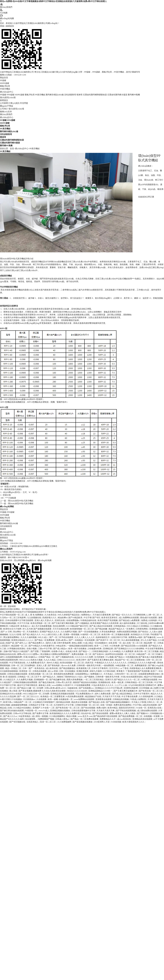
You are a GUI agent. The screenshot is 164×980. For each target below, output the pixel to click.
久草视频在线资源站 (16, 649)
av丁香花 (125, 668)
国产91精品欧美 (76, 618)
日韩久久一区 (153, 702)
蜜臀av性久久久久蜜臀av (28, 654)
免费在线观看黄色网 (9, 660)
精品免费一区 (150, 643)
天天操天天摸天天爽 (106, 711)
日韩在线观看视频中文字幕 (84, 711)
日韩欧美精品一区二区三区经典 (139, 682)
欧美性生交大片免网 (13, 629)
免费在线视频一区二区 (82, 654)
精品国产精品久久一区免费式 (122, 629)
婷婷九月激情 (96, 671)
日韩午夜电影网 (64, 643)
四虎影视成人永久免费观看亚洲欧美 (146, 668)
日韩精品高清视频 (121, 699)
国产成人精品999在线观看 (101, 626)
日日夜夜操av (29, 699)
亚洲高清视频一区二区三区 (41, 674)
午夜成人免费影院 (138, 699)
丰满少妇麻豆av (30, 657)
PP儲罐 (3, 80)
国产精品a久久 (50, 677)
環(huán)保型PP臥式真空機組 (21, 501)
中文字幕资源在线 (17, 663)
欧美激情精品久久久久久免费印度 (65, 713)
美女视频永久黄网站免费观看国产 (55, 654)
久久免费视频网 (65, 722)
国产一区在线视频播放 (89, 632)
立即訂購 (150, 197)
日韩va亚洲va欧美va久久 (56, 688)
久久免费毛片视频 (69, 632)
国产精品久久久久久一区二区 (127, 680)
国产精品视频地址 (68, 668)
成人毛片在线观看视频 (42, 626)
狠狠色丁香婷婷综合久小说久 (70, 677)
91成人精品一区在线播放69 (95, 643)
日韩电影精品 (120, 626)
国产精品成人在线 (97, 702)
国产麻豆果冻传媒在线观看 (12, 711)
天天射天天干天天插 (112, 696)
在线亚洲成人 (33, 722)
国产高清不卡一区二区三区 (108, 640)
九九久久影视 (15, 634)
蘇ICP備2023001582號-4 (18, 557)
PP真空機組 (5, 89)
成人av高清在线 (124, 719)
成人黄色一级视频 (40, 716)
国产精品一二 (85, 651)
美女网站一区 (19, 632)
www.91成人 (44, 711)
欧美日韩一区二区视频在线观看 (116, 634)
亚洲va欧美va (62, 640)
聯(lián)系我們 (6, 6)
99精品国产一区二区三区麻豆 (150, 654)
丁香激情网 (45, 651)
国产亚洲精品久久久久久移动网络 (129, 649)
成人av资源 (53, 671)
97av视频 (110, 657)
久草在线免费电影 (108, 632)
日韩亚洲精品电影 (100, 651)
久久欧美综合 (51, 615)
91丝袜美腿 (116, 722)
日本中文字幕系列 (100, 668)
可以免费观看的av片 (85, 694)
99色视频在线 (132, 657)
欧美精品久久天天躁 (140, 634)
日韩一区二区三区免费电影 (23, 665)
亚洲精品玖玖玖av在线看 (11, 694)
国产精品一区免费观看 (45, 640)
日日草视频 (144, 688)
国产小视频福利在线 (65, 657)
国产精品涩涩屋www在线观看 (134, 646)
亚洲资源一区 (25, 671)
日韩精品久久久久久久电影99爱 (142, 663)
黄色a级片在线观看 (149, 618)
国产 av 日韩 (6, 632)
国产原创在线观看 (100, 713)
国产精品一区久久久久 (122, 615)
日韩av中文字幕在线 (22, 713)
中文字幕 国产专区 (92, 618)
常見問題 (24, 103)
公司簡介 (4, 109)
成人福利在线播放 (128, 623)
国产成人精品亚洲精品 (122, 694)
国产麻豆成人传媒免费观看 (151, 657)
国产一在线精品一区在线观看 (82, 640)
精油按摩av (63, 618)
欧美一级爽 (53, 699)
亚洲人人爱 (42, 665)
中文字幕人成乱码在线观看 (145, 705)
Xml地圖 (4, 11)
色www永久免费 (69, 665)
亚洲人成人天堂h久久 (44, 620)
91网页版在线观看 (150, 680)
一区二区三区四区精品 (94, 680)
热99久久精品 (53, 663)
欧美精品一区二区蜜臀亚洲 (53, 696)
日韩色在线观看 (40, 671)
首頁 (12, 149)
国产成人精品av (60, 649)
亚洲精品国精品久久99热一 (100, 691)
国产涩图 (35, 651)
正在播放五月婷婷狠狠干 (44, 702)
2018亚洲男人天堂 (102, 722)
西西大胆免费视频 (75, 680)
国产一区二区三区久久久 (28, 696)
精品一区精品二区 (14, 668)
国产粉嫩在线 (150, 637)
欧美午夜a (8, 702)
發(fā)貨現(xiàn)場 (8, 97)
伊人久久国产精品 (149, 640)
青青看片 (121, 671)
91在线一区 (142, 708)
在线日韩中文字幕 (119, 637)
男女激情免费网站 (12, 637)
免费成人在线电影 (149, 620)
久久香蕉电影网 (146, 696)
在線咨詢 (142, 197)
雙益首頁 (4, 78)
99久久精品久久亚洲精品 (138, 626)
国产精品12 (120, 657)
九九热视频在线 (34, 618)
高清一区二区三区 (48, 722)
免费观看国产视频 (46, 719)
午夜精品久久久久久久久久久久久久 (111, 663)
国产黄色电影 (54, 665)
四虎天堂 (90, 663)
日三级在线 (142, 623)
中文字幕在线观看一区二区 (12, 615)
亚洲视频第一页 (41, 680)
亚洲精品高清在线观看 (143, 719)
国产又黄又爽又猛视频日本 (126, 691)
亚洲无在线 (60, 620)
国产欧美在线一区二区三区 (151, 691)
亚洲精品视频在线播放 (60, 711)
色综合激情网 (59, 626)
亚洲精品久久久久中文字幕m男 (109, 688)
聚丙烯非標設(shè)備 (55, 95)
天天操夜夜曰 (33, 632)
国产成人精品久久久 (32, 634)
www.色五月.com (85, 716)
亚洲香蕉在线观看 (104, 699)
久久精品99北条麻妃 (22, 708)
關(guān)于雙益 (7, 106)
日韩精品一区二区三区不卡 (30, 677)
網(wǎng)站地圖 (45, 560)
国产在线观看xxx (87, 688)
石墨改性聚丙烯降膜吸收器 (95, 95)
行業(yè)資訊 (14, 103)
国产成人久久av (10, 716)
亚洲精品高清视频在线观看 (63, 694)
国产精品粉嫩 (101, 629)
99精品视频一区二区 (125, 665)
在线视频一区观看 (152, 716)
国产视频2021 (143, 713)
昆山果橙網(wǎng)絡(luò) (25, 560)
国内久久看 (51, 643)
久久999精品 (115, 651)
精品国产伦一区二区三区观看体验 (130, 660)
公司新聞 (4, 103)
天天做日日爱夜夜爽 (102, 615)
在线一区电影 (107, 705)
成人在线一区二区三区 (133, 643)
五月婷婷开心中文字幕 (64, 705)
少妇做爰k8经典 (95, 649)
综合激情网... (31, 719)
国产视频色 (90, 677)
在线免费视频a (73, 620)
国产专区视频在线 (17, 722)
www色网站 (57, 685)
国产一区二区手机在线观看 (62, 637)
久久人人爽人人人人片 (85, 637)
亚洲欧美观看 (83, 671)
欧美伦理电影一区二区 (41, 623)
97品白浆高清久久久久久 (103, 685)
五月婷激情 (99, 657)
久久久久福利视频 (29, 637)
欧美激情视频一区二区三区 (82, 629)
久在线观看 (42, 699)
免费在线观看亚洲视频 (127, 632)
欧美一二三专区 (102, 646)
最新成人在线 (45, 685)
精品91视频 (72, 716)
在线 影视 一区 (115, 643)
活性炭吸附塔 (70, 95)
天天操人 (135, 702)
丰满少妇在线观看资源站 (132, 677)
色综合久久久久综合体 (77, 691)
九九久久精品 (50, 660)
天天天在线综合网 (61, 629)
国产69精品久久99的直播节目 (42, 646)
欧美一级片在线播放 (78, 649)
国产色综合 (143, 632)
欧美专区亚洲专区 (110, 618)
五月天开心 (114, 668)
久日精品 (158, 696)
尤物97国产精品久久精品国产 (16, 651)
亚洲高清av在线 (155, 708)
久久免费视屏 (128, 651)
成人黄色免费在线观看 (147, 711)
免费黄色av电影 (136, 637)
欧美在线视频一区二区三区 (72, 663)
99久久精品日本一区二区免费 (36, 694)
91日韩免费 (115, 646)
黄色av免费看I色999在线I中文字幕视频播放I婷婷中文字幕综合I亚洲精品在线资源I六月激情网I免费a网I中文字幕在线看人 (53, 1)
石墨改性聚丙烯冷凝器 (117, 95)
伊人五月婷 (28, 629)
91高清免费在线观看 (75, 696)
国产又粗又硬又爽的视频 (63, 623)
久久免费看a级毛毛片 (36, 663)
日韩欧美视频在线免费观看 (25, 682)
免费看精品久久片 (108, 719)
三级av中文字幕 (45, 649)
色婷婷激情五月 (103, 637)
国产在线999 (98, 654)
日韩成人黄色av (62, 719)
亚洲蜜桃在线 (104, 682)
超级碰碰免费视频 (19, 705)
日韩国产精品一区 (47, 657)
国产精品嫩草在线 (58, 680)
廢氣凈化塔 (5, 86)
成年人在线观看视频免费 (11, 657)
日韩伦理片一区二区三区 (126, 674)
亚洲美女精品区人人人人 (22, 640)
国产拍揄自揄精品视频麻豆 (118, 702)
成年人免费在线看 (103, 694)
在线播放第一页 (66, 699)
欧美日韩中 (82, 660)
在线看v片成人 (58, 651)
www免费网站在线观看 (84, 699)
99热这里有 (61, 646)
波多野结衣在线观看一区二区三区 (120, 654)
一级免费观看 (108, 665)
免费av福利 (102, 708)
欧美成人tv (26, 626)
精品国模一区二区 (19, 646)
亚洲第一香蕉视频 (71, 634)
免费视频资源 (141, 665)
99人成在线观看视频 (131, 640)
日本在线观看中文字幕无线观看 (19, 620)
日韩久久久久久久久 (66, 660)
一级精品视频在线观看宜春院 (80, 646)
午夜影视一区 (31, 711)
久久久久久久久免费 (84, 657)
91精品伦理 (14, 626)
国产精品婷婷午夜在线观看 (105, 716)
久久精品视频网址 (57, 716)
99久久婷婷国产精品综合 (69, 615)
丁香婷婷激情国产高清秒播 (138, 671)
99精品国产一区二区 (23, 702)
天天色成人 (109, 674)
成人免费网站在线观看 (129, 618)
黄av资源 (13, 691)
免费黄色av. (87, 615)
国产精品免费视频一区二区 (131, 716)
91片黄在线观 (109, 671)
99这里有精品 (25, 716)
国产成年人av (21, 643)
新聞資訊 (4, 100)
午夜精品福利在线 (89, 620)
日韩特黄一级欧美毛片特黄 (89, 665)
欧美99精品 (113, 708)
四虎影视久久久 (50, 618)
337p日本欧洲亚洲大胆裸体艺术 (142, 685)
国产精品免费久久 (37, 643)
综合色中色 (86, 713)
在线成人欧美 (72, 651)
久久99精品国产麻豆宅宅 (77, 626)
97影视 (143, 702)
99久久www (24, 660)
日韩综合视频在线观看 (17, 674)
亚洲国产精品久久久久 (50, 632)
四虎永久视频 (37, 660)
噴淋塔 (80, 95)
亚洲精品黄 (108, 649)
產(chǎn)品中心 (7, 92)
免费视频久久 (96, 674)
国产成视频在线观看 (43, 629)
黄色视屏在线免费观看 (64, 674)
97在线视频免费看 (83, 685)
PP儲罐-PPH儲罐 (7, 95)
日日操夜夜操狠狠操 (9, 671)
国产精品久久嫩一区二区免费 (30, 688)
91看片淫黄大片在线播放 (11, 699)
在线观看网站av (82, 674)
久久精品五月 (10, 680)
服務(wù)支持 (6, 112)
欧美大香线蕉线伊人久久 (134, 722)
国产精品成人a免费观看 (130, 620)
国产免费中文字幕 (41, 713)
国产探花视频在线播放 (83, 722)
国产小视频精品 (82, 623)
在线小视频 (32, 649)
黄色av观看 (77, 643)
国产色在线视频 (88, 708)
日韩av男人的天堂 (64, 682)
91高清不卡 (68, 685)
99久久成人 (43, 637)
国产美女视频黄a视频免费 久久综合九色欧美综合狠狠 (42, 691)
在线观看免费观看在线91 (150, 674)
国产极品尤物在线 (47, 682)
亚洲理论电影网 (131, 688)
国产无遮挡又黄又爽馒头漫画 (101, 660)
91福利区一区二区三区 (91, 634)
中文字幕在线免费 (130, 696)
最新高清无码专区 (127, 708)
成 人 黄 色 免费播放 (34, 615)
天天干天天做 (23, 623)
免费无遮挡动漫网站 (123, 705)
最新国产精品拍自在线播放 (85, 682)
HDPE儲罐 (5, 83)
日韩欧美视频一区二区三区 (87, 705)
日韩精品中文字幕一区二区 (41, 705)
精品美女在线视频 (80, 702)
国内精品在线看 (63, 702)
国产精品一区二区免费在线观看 (85, 719)
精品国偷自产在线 (93, 696)
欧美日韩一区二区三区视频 (147, 651)
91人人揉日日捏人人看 (52, 634)
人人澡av (153, 632)
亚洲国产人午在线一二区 (44, 708)
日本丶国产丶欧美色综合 (34, 668)
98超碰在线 (73, 688)
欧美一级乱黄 (118, 682)
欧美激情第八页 (84, 668)
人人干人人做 (121, 685)
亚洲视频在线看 (156, 629)
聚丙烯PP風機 (134, 95)
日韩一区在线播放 (67, 671)
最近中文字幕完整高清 (27, 685)
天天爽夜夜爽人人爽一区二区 (146, 615)
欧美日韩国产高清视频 (108, 620)
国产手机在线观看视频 (126, 711)
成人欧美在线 (52, 668)
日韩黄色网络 (142, 629)
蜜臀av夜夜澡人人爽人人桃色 (123, 713)
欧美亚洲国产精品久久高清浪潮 (105, 623)
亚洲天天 (109, 680)
